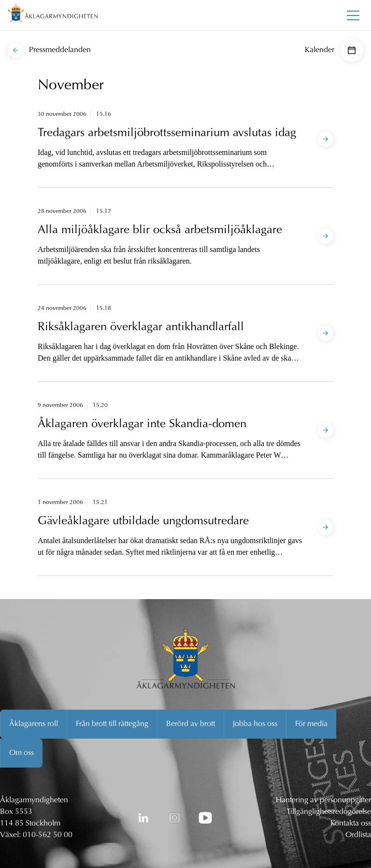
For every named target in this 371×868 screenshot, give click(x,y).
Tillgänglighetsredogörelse (329, 812)
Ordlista (358, 835)
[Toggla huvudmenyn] (353, 15)
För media (311, 724)
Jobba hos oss (255, 724)
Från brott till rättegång (112, 724)
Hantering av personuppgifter (323, 800)
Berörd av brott (191, 724)
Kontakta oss (351, 824)
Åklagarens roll (34, 724)
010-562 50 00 (48, 835)
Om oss (21, 753)
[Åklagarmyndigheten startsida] (53, 15)
